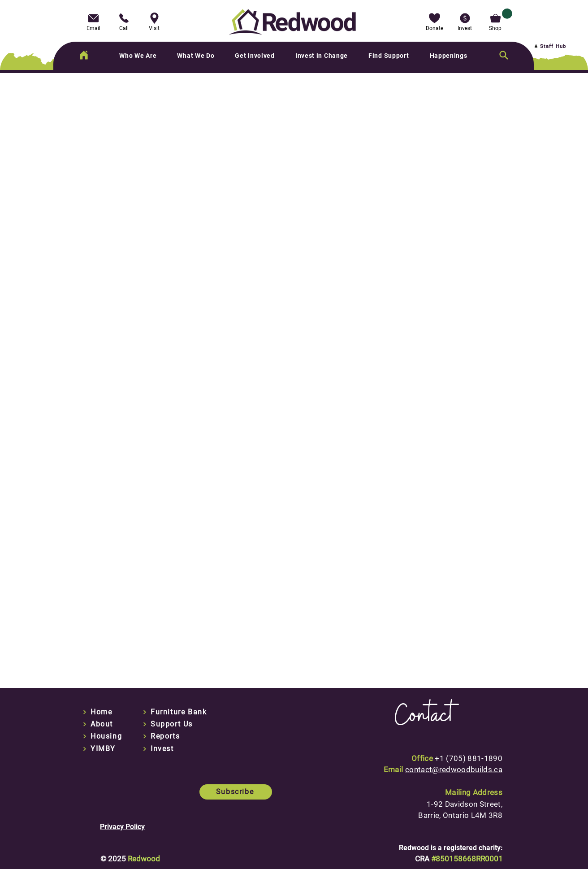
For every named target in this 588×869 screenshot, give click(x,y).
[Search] (504, 55)
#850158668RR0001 (467, 859)
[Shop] (495, 21)
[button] (434, 21)
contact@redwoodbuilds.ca (454, 770)
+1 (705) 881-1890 (469, 758)
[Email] (93, 21)
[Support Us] (170, 724)
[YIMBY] (104, 749)
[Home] (84, 55)
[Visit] (154, 21)
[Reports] (164, 736)
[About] (104, 724)
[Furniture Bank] (179, 712)
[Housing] (104, 736)
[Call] (124, 21)
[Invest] (192, 749)
